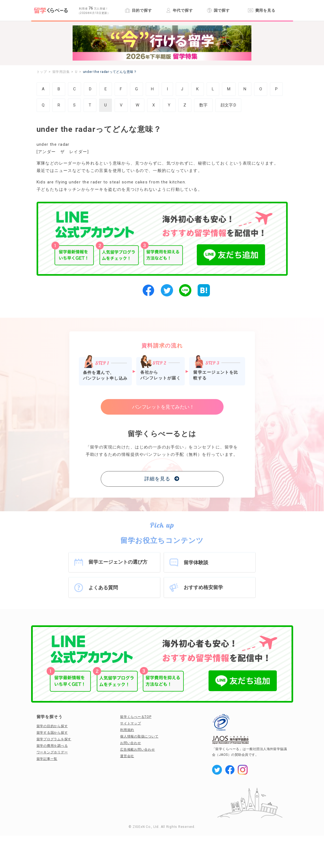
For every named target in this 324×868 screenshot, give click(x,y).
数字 (203, 105)
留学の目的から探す (52, 726)
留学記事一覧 (47, 759)
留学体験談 (196, 562)
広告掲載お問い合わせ (138, 750)
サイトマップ (131, 723)
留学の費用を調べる (52, 746)
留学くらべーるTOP (136, 717)
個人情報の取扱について (139, 736)
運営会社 (127, 756)
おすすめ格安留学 (203, 587)
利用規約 (127, 730)
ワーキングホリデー (52, 752)
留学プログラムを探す (54, 739)
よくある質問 (103, 588)
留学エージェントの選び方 (118, 562)
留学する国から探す (52, 733)
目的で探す (139, 10)
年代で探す (179, 10)
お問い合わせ (131, 743)
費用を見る (262, 10)
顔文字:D (228, 105)
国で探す (219, 10)
